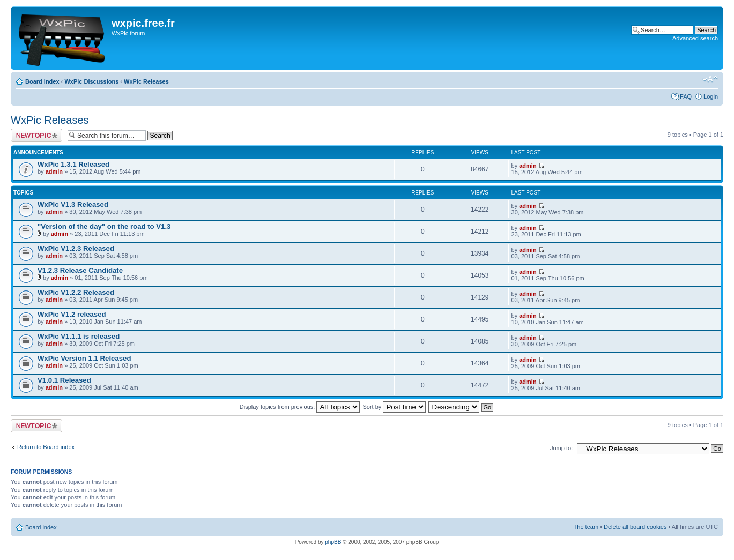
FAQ (686, 96)
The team (586, 527)
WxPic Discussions (91, 81)
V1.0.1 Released (64, 380)
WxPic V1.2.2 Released (76, 292)
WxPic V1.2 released (72, 314)
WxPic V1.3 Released (73, 204)
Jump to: (561, 448)
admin (54, 171)
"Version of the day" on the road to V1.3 (104, 226)
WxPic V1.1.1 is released (79, 336)
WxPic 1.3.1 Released (73, 164)
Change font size (710, 79)
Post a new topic (36, 135)
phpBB (333, 542)
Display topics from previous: (300, 407)
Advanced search (695, 38)
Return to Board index (46, 447)
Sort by (395, 407)
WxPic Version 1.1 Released (84, 358)
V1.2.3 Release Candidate (80, 270)
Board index (42, 81)
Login (711, 96)
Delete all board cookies (635, 527)
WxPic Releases (146, 81)
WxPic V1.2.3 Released (76, 248)
